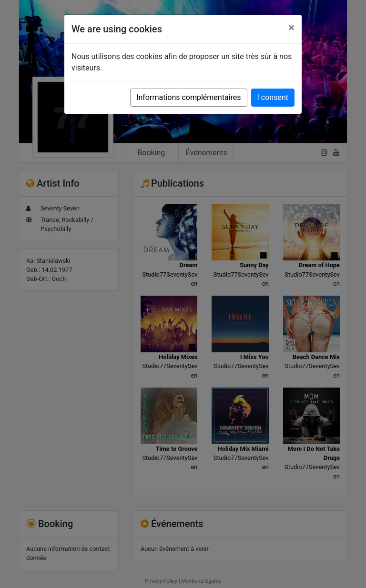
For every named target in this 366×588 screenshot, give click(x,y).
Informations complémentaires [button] (188, 97)
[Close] (291, 28)
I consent (273, 97)
